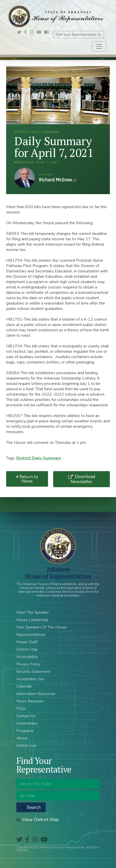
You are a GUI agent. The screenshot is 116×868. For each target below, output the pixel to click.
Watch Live (26, 746)
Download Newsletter (83, 479)
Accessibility (27, 657)
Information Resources (36, 694)
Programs (25, 731)
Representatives (31, 635)
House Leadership (32, 620)
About (22, 738)
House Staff (27, 642)
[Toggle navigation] (99, 46)
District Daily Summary (39, 458)
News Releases (30, 701)
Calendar (24, 686)
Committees (27, 723)
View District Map (38, 820)
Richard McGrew (25, 178)
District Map (27, 649)
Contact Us (26, 716)
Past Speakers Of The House (42, 627)
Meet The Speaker (33, 612)
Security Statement (33, 672)
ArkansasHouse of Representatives (58, 573)
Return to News (27, 479)
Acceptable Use (30, 679)
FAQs (21, 709)
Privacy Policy (28, 664)
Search (31, 807)
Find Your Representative (78, 35)
